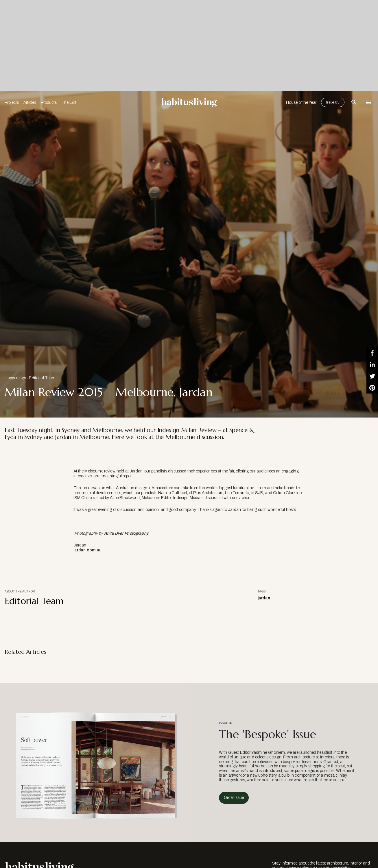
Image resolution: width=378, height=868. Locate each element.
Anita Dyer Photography (126, 533)
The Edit (69, 103)
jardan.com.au (88, 550)
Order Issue (234, 798)
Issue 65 (333, 102)
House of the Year (301, 103)
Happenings (15, 378)
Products (49, 103)
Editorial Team (42, 378)
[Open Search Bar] (354, 102)
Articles (30, 103)
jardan (264, 598)
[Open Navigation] (368, 102)
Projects (12, 103)
